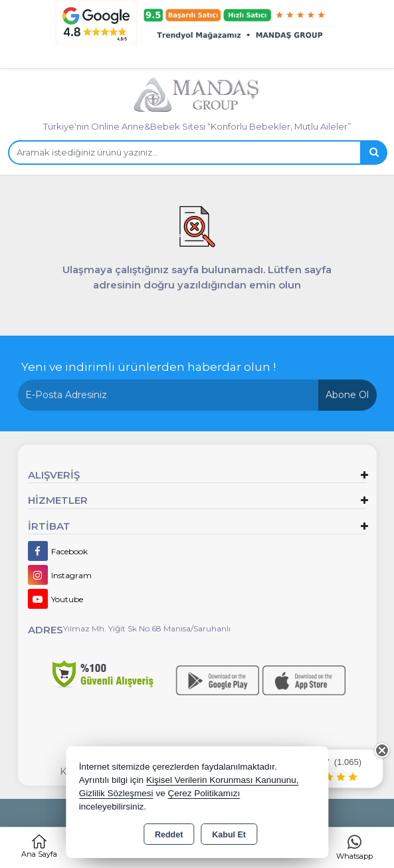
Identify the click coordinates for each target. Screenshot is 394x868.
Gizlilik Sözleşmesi (116, 793)
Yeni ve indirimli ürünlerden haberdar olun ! (148, 367)
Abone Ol (347, 395)
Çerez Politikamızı (204, 793)
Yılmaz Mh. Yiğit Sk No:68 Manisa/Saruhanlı (147, 628)
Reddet (169, 835)
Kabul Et (229, 835)
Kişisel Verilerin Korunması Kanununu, (223, 780)
